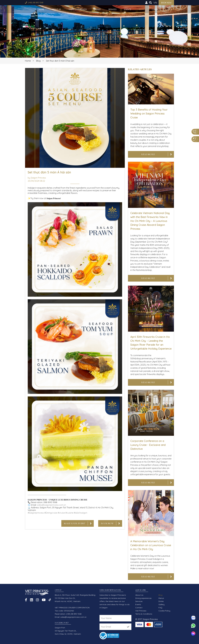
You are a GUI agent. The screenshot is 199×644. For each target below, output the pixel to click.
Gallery (161, 604)
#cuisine (69, 513)
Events (128, 9)
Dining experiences (78, 9)
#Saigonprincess (36, 513)
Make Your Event (75, 523)
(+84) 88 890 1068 (36, 3)
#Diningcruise (51, 513)
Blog (141, 9)
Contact (156, 9)
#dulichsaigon (80, 513)
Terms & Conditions (144, 614)
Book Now (107, 523)
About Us (56, 9)
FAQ (160, 608)
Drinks (161, 601)
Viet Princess (141, 611)
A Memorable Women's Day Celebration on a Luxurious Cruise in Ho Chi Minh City (151, 545)
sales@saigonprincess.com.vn (51, 505)
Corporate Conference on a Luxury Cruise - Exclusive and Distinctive (148, 445)
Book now (166, 3)
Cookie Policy (164, 611)
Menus (98, 9)
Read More (148, 154)
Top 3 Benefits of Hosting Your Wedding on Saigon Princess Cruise (149, 113)
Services (112, 9)
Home (42, 9)
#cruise (61, 513)
